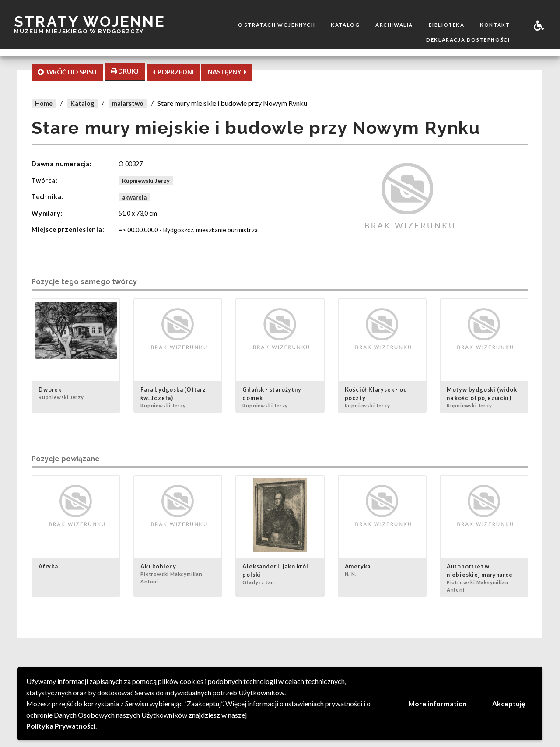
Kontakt (495, 25)
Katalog (345, 25)
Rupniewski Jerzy (146, 181)
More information (437, 703)
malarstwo (128, 103)
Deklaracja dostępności (468, 40)
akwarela (134, 197)
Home (44, 103)
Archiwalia (394, 25)
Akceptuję (509, 703)
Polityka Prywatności (61, 726)
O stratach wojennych (277, 25)
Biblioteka (447, 25)
